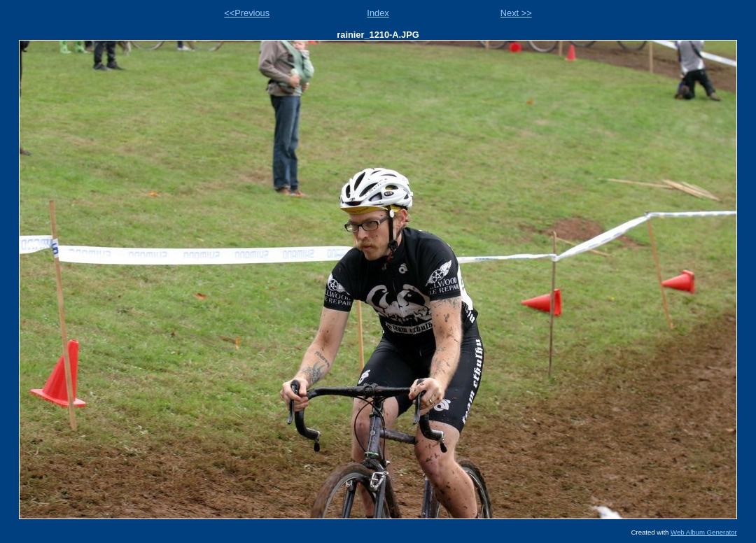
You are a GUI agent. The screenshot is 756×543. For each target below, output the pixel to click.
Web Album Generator (704, 532)
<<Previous (247, 13)
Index (378, 13)
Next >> (516, 13)
